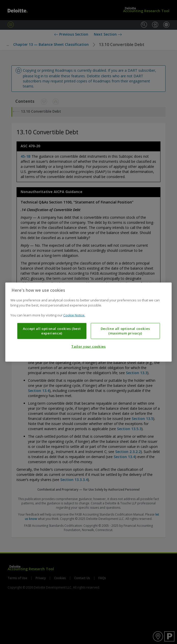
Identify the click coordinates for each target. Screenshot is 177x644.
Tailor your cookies (88, 346)
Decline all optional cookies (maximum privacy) (125, 331)
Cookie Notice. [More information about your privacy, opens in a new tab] (74, 315)
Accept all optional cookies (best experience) (52, 331)
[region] (88, 322)
